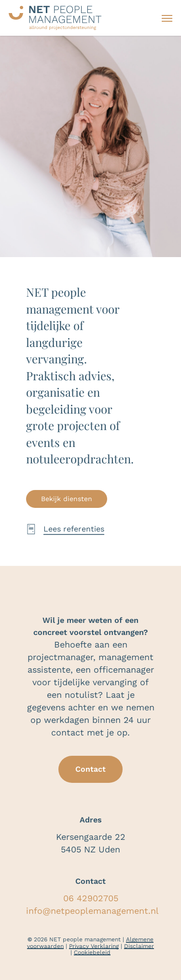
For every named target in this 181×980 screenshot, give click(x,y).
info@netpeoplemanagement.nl (92, 911)
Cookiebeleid (92, 952)
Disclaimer (139, 946)
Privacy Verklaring (94, 946)
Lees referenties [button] (74, 529)
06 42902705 (91, 898)
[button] (167, 18)
